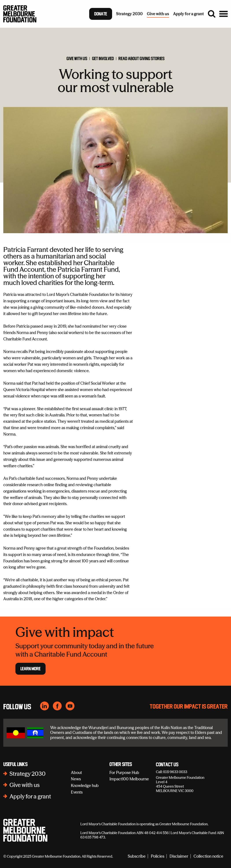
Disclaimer (179, 856)
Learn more (30, 669)
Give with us (25, 785)
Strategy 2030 (28, 774)
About (76, 773)
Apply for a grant (30, 796)
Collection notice (208, 856)
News (76, 779)
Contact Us (167, 765)
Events (77, 792)
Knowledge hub (85, 786)
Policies (158, 856)
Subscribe (137, 856)
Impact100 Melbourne (129, 779)
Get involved (103, 59)
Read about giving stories (141, 59)
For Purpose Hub (124, 773)
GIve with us (77, 59)
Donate (101, 14)
